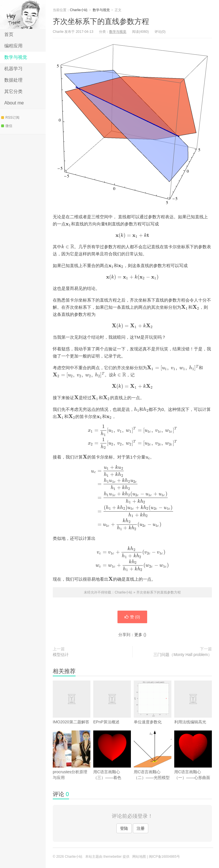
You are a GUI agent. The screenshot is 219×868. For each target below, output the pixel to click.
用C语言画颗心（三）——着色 (112, 755)
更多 (138, 635)
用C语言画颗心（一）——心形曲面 (193, 755)
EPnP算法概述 (112, 711)
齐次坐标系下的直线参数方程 (101, 21)
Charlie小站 (23, 14)
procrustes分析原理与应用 (72, 755)
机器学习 (13, 69)
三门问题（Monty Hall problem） (183, 655)
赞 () (132, 617)
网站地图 (139, 857)
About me (14, 103)
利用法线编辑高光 (193, 711)
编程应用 (13, 46)
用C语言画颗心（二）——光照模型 (153, 755)
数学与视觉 (16, 57)
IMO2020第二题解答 (72, 711)
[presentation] (68, 224)
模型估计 (61, 655)
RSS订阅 (10, 118)
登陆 (124, 828)
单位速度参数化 (153, 702)
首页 (9, 34)
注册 (141, 828)
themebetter (113, 857)
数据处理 (13, 80)
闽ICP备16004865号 (164, 857)
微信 (7, 126)
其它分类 (13, 91)
